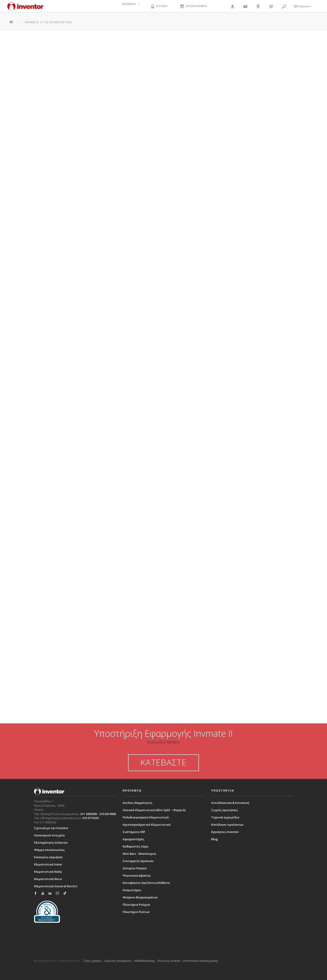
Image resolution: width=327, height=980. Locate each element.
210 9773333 (90, 818)
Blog (214, 839)
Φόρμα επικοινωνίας (49, 850)
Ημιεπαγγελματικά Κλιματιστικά (147, 825)
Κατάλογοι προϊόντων (227, 825)
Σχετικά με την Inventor (51, 828)
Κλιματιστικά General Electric (56, 886)
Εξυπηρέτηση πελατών (51, 842)
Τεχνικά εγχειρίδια (225, 817)
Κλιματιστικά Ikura (48, 879)
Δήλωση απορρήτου (118, 961)
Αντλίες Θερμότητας (137, 803)
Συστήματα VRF (134, 832)
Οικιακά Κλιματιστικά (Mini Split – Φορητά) (154, 810)
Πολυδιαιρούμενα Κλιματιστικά (146, 817)
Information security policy (201, 961)
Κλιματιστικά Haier (48, 864)
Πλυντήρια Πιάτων (136, 912)
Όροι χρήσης (93, 961)
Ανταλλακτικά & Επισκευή (230, 803)
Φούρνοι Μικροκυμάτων (140, 897)
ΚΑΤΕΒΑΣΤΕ (164, 762)
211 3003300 (88, 814)
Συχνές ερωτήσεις (225, 810)
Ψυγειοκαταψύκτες (137, 875)
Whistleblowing (144, 961)
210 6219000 (108, 814)
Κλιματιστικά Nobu (48, 872)
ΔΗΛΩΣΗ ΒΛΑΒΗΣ (196, 6)
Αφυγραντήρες (133, 839)
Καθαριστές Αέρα (135, 846)
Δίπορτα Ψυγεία (135, 868)
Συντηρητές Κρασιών (138, 861)
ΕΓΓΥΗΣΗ (159, 6)
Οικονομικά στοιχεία (49, 835)
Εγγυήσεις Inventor (225, 832)
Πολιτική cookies (169, 961)
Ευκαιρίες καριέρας (48, 857)
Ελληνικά (303, 6)
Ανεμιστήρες (132, 890)
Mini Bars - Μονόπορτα (139, 854)
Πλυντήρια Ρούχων (136, 905)
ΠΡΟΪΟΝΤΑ (127, 6)
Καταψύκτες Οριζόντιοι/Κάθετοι (146, 883)
